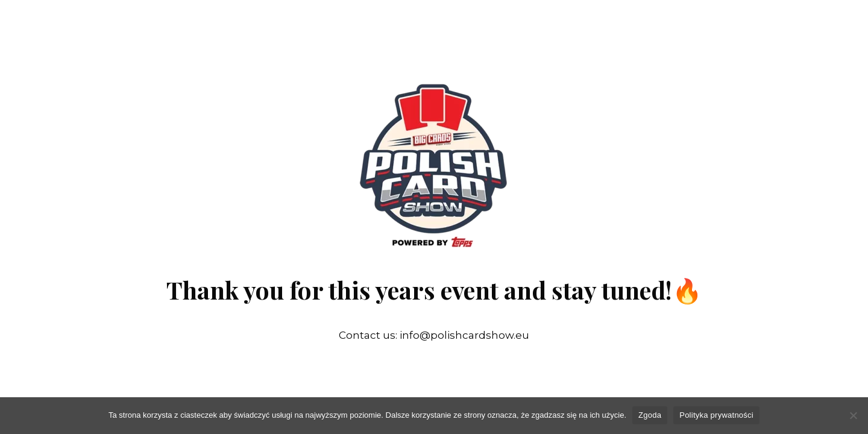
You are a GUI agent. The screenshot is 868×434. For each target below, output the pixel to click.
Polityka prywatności (716, 415)
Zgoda (650, 415)
